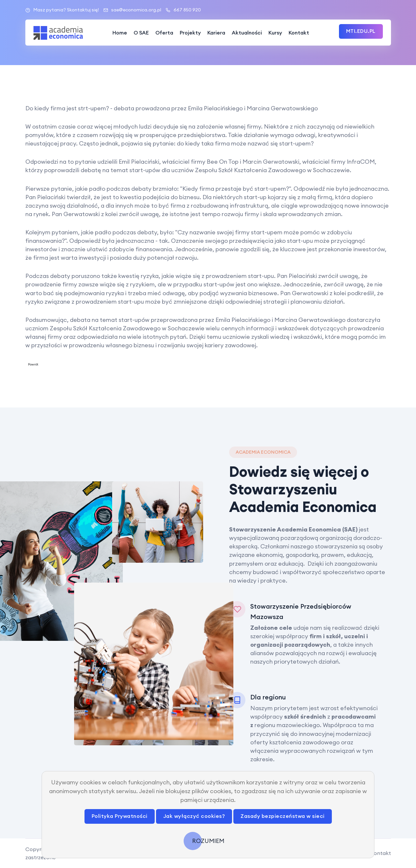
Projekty (190, 33)
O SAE (141, 33)
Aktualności (247, 33)
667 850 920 (183, 10)
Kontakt (299, 33)
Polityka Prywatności (120, 816)
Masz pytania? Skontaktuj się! (62, 10)
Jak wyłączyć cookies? (194, 816)
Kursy (275, 33)
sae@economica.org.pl (132, 10)
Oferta (164, 33)
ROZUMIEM (208, 841)
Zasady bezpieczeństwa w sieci (283, 816)
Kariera (216, 33)
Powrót (33, 364)
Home (120, 33)
